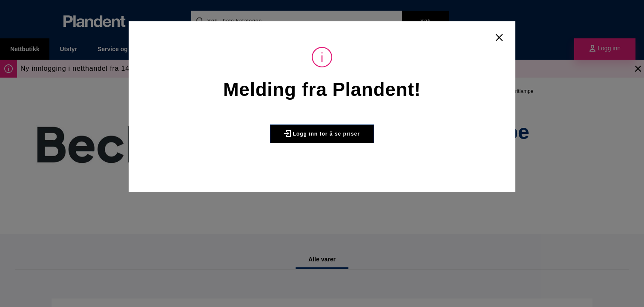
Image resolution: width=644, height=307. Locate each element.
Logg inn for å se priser (322, 133)
